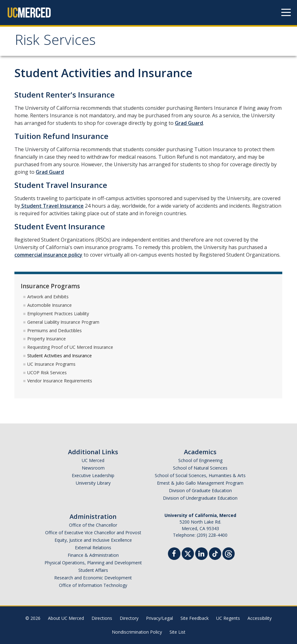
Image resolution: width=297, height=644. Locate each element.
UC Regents (228, 618)
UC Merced (93, 460)
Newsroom (93, 468)
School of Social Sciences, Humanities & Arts (200, 475)
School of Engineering (200, 460)
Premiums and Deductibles (55, 330)
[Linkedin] (201, 554)
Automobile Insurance (49, 305)
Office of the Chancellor (93, 525)
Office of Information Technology (93, 585)
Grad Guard (189, 123)
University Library (93, 483)
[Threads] (229, 553)
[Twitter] (188, 553)
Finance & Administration (93, 555)
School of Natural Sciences (200, 468)
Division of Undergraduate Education (200, 498)
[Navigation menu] (286, 13)
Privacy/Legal (159, 618)
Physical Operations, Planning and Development (93, 563)
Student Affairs (93, 570)
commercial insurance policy (48, 255)
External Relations (93, 548)
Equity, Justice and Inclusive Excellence (93, 540)
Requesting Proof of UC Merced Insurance (70, 347)
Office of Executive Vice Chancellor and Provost (93, 532)
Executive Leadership (93, 475)
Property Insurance (47, 339)
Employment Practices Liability (58, 314)
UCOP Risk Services (47, 373)
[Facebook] (174, 554)
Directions (102, 618)
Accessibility (260, 618)
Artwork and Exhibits (48, 297)
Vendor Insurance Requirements (60, 381)
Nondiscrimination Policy (137, 632)
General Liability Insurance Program (63, 322)
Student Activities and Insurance (60, 356)
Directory (129, 618)
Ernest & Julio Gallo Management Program (200, 483)
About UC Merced (66, 618)
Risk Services (55, 42)
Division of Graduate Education (200, 490)
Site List (177, 632)
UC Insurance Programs (51, 364)
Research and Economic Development (93, 578)
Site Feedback (195, 618)
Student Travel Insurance (52, 206)
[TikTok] (215, 553)
